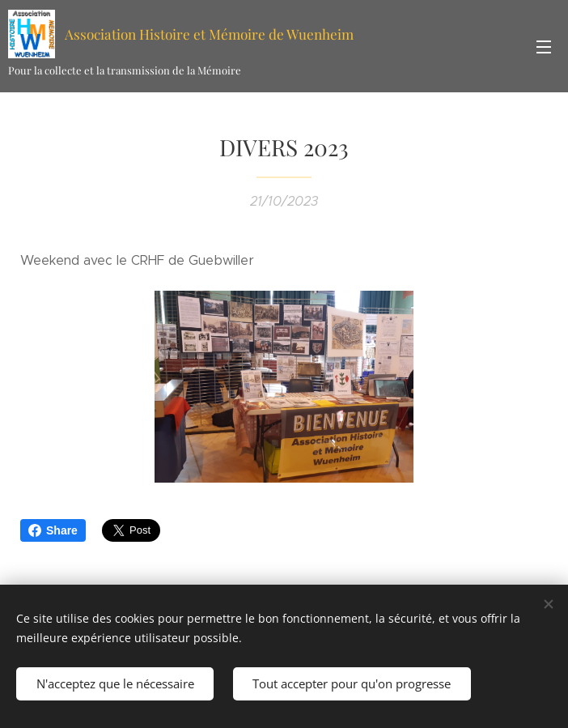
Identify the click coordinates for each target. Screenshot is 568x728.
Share (53, 530)
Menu (544, 47)
